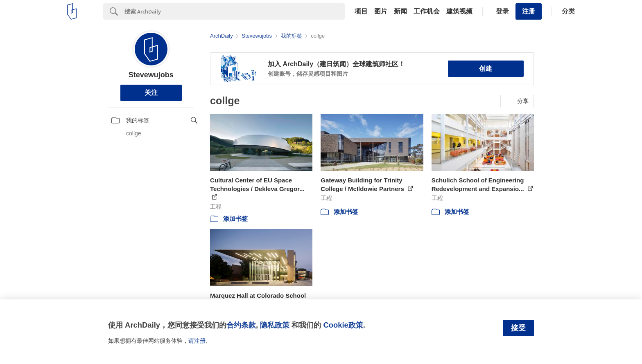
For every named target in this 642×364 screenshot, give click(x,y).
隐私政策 (275, 325)
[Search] (235, 11)
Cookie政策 (343, 325)
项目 (361, 11)
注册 (529, 11)
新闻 (400, 11)
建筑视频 (459, 11)
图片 (381, 11)
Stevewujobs (151, 75)
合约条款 (241, 325)
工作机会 (427, 11)
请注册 (197, 341)
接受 (518, 328)
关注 (151, 93)
